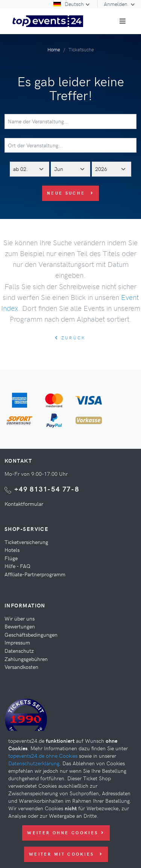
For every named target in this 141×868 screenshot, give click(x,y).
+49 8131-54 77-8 (47, 489)
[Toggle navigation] (123, 21)
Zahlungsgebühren (26, 659)
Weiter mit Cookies (66, 854)
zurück (70, 338)
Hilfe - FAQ (17, 566)
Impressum (17, 642)
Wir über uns (20, 618)
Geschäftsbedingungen (31, 634)
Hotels (12, 550)
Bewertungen (20, 626)
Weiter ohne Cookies (66, 833)
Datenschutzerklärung (34, 763)
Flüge (11, 558)
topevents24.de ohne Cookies (43, 756)
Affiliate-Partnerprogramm (35, 574)
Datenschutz (19, 651)
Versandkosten (21, 667)
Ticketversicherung (26, 542)
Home (54, 49)
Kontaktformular (24, 504)
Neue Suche (70, 193)
